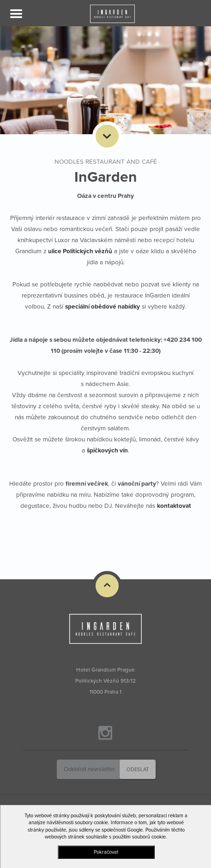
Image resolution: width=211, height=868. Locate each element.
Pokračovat (106, 852)
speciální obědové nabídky (102, 307)
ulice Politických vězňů (80, 251)
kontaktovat (174, 506)
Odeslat (138, 770)
